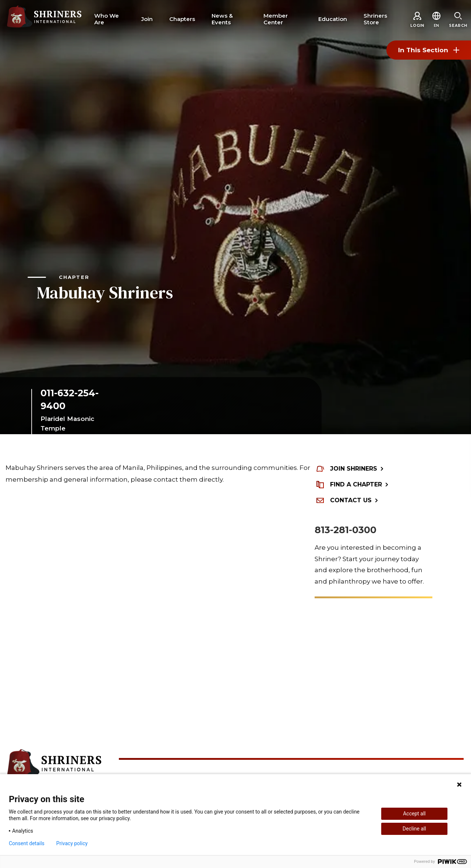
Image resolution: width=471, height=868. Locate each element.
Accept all (414, 814)
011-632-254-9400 (70, 399)
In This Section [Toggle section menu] (429, 50)
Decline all (414, 829)
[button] (437, 26)
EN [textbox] (437, 26)
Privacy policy (72, 843)
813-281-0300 (346, 530)
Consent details (27, 843)
